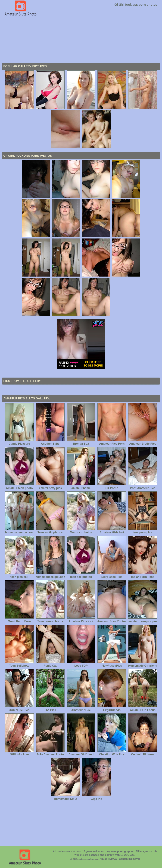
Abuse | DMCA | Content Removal (120, 859)
